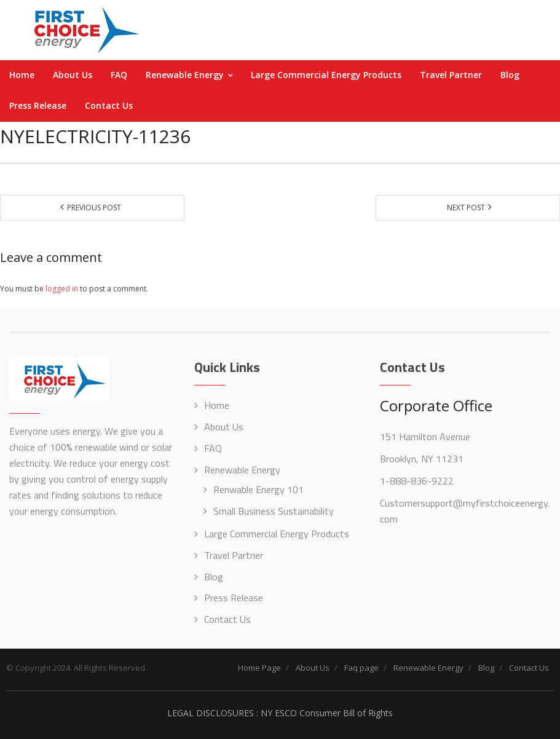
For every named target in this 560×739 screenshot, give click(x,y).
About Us (224, 427)
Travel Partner (234, 555)
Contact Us (227, 619)
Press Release (234, 598)
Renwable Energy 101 (258, 489)
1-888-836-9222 (417, 481)
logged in (62, 289)
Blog (214, 577)
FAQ (213, 448)
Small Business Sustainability (274, 511)
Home (217, 405)
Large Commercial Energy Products (277, 534)
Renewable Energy (242, 470)
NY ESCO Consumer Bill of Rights (327, 713)
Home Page (259, 668)
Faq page (361, 668)
